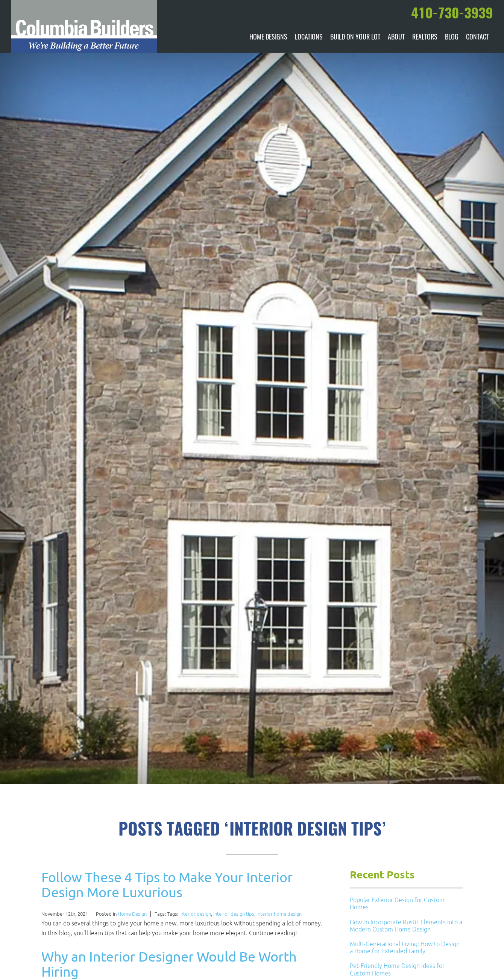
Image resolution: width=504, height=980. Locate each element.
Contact (477, 38)
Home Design (132, 914)
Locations (309, 38)
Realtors (425, 38)
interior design (195, 914)
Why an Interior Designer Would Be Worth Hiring (169, 964)
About (396, 38)
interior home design (279, 914)
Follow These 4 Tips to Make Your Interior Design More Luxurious (167, 885)
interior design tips (234, 914)
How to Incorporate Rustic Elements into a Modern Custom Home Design (406, 926)
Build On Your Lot (355, 38)
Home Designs (268, 38)
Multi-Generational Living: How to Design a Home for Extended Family (405, 947)
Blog (452, 38)
